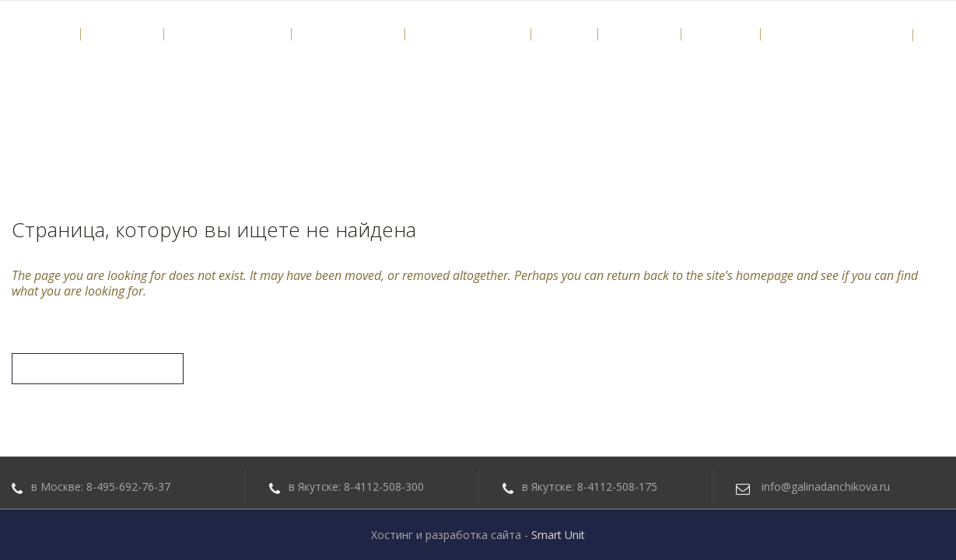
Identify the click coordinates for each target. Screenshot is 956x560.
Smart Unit (558, 535)
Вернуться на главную (98, 368)
